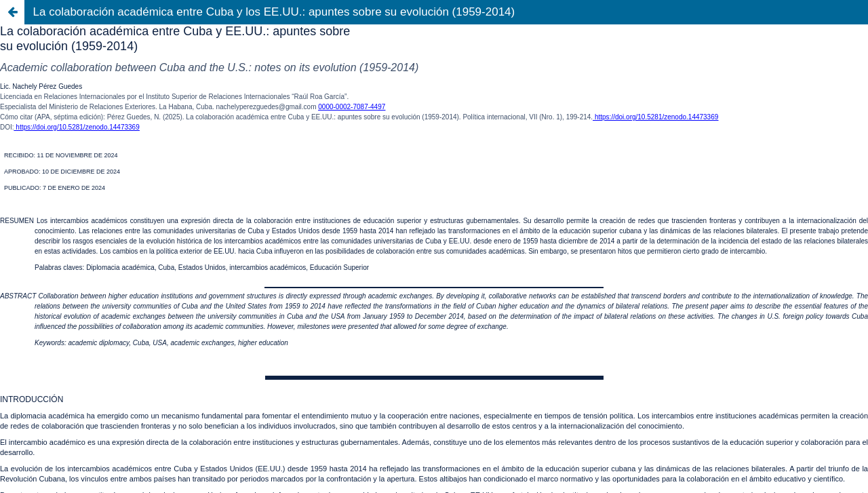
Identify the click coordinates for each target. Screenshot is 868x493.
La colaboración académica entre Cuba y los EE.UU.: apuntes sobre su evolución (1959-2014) (274, 12)
